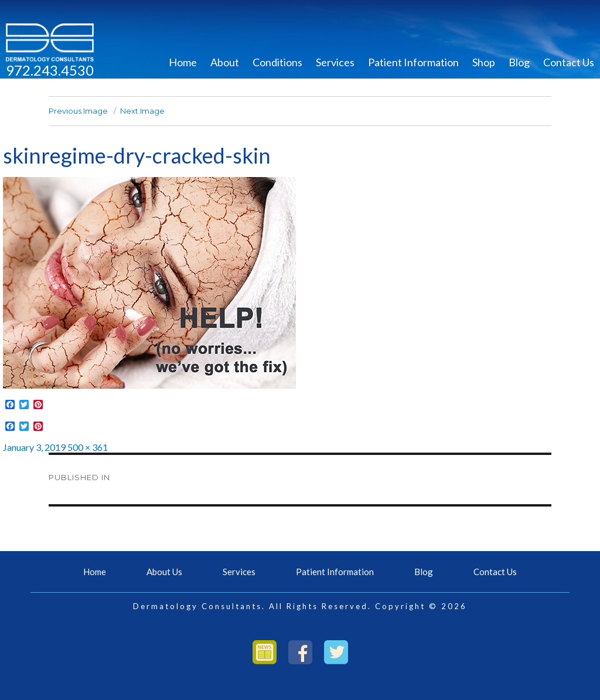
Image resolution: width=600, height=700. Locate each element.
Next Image (142, 111)
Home (183, 62)
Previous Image (78, 111)
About (225, 62)
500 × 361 (88, 447)
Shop (484, 62)
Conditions (277, 62)
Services (335, 62)
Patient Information (413, 62)
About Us (164, 572)
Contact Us (569, 62)
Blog (519, 62)
